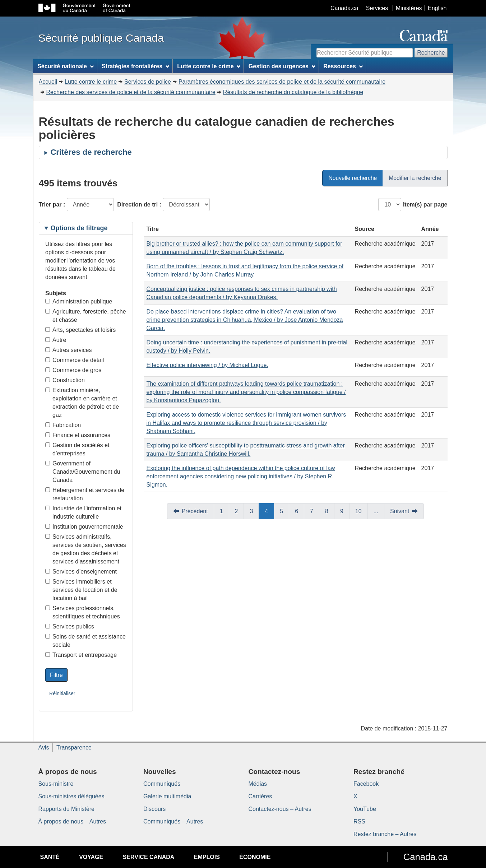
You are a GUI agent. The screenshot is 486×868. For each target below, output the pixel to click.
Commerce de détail (75, 360)
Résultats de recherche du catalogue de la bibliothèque (293, 92)
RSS (359, 821)
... (376, 511)
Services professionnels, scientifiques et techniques (83, 612)
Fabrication (63, 425)
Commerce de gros (73, 370)
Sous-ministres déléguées (71, 796)
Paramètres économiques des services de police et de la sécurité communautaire (282, 82)
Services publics (70, 626)
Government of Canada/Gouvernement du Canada (83, 472)
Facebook (366, 784)
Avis (44, 748)
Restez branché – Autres (385, 834)
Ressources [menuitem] (343, 66)
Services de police (148, 82)
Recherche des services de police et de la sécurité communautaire (131, 92)
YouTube (365, 809)
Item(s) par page (425, 205)
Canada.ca (344, 8)
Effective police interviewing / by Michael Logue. (207, 365)
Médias (258, 784)
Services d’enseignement (81, 572)
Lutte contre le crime (91, 82)
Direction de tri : (139, 205)
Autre (56, 340)
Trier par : (52, 205)
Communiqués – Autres (173, 821)
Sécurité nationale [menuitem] (66, 66)
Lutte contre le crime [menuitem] (209, 66)
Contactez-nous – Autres (280, 809)
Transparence (74, 748)
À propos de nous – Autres (72, 821)
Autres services (68, 350)
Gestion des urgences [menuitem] (282, 66)
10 (358, 511)
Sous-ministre (56, 784)
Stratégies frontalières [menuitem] (135, 66)
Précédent (195, 511)
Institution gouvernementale (84, 527)
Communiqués (162, 784)
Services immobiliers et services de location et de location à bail (81, 590)
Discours (154, 809)
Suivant (400, 511)
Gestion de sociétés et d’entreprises (77, 449)
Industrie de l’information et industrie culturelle (83, 512)
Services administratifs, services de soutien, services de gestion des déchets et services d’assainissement (86, 549)
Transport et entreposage (81, 655)
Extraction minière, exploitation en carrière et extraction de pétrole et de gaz (82, 403)
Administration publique (79, 301)
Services (377, 8)
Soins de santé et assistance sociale (85, 641)
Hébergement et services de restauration (85, 494)
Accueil (48, 82)
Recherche (431, 53)
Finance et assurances (78, 435)
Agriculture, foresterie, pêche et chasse (86, 316)
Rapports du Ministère (67, 809)
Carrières (260, 796)
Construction (65, 380)
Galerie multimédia (167, 796)
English (437, 8)
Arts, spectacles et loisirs (80, 330)
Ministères (409, 8)
